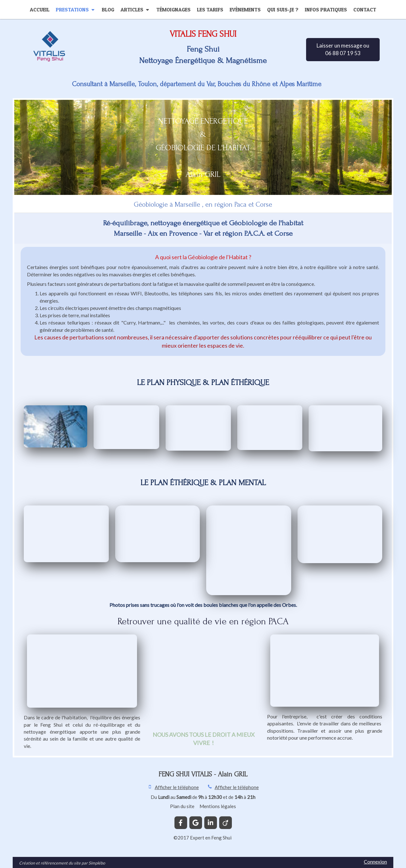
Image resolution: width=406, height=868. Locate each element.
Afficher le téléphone (177, 787)
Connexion (375, 862)
